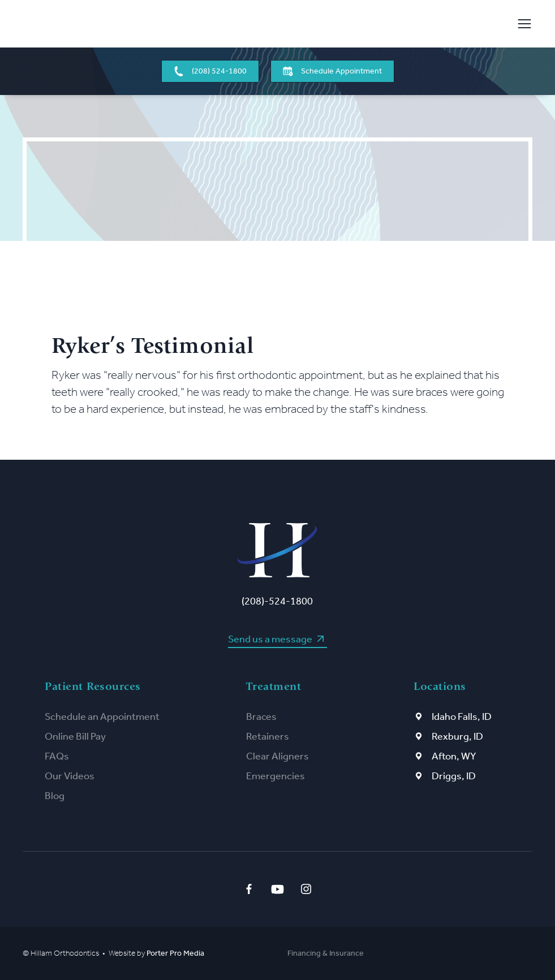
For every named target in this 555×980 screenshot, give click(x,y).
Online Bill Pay (75, 736)
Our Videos (70, 776)
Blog (55, 796)
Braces (261, 716)
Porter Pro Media (175, 953)
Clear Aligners (277, 756)
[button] (520, 24)
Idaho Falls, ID (462, 716)
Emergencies (276, 776)
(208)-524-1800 (277, 601)
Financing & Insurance (326, 953)
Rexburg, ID (457, 736)
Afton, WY (454, 756)
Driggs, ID (454, 776)
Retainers (268, 736)
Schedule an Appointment (102, 716)
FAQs (57, 756)
